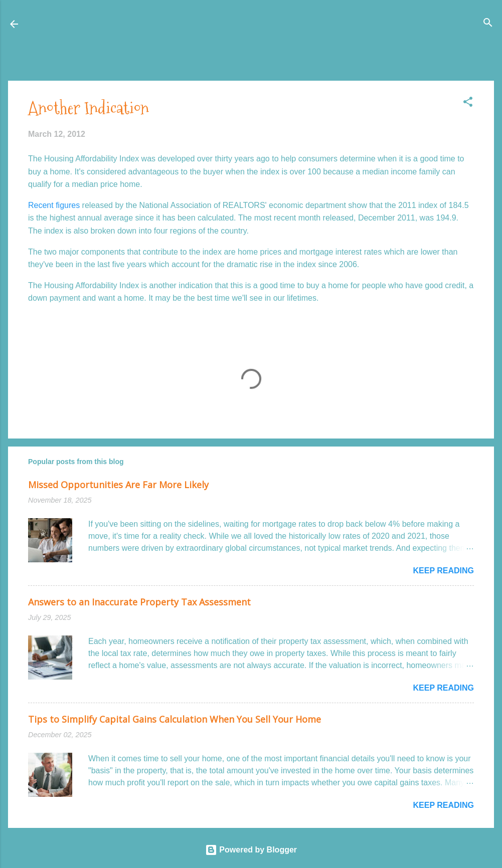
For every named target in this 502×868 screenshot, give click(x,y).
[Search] (488, 23)
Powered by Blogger (251, 850)
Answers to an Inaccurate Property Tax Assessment (139, 602)
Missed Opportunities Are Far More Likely (118, 485)
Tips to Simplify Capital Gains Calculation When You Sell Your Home (175, 719)
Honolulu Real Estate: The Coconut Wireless (120, 24)
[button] (468, 102)
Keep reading (443, 571)
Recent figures (54, 205)
